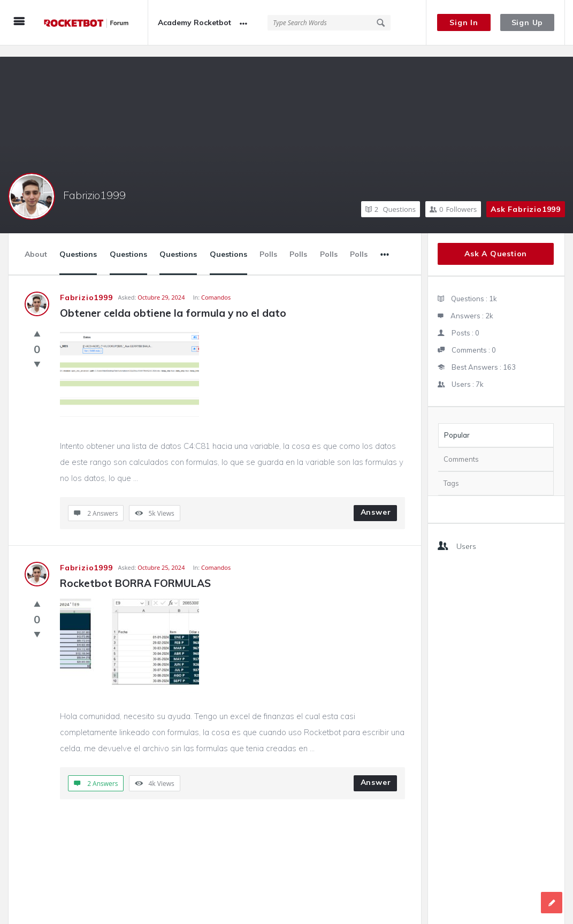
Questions (391, 198)
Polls (268, 243)
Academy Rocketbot (194, 22)
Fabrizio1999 (94, 184)
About (36, 243)
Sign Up (528, 22)
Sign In (464, 22)
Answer (376, 501)
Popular (457, 424)
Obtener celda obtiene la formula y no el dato (173, 302)
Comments (461, 448)
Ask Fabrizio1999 (526, 198)
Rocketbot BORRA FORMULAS (135, 572)
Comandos (216, 286)
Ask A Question (496, 242)
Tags (451, 472)
